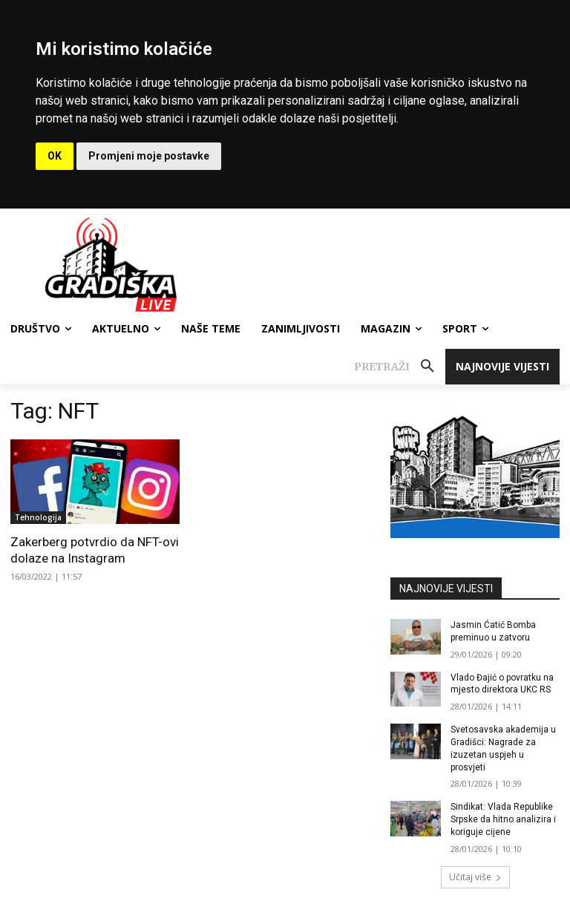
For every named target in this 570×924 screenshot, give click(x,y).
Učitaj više (475, 877)
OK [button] (55, 156)
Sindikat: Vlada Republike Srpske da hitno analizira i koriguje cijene (503, 819)
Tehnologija (38, 517)
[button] (400, 367)
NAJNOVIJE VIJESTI (446, 589)
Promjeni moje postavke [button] (149, 156)
